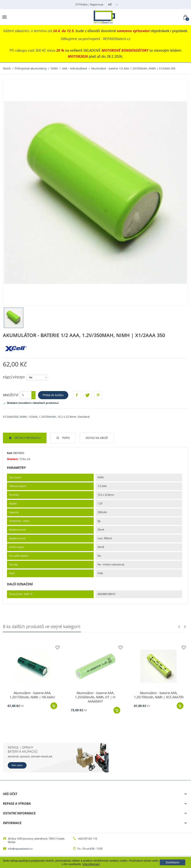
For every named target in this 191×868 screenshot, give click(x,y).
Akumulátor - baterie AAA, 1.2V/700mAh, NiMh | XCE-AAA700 (159, 695)
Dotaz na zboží (97, 438)
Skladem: (13, 459)
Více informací (91, 864)
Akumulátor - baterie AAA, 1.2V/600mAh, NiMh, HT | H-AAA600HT (95, 697)
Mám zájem (17, 765)
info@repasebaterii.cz (20, 849)
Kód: (10, 453)
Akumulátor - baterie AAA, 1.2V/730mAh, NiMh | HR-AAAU (32, 695)
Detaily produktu (27, 438)
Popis (66, 438)
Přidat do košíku (53, 395)
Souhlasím (172, 862)
